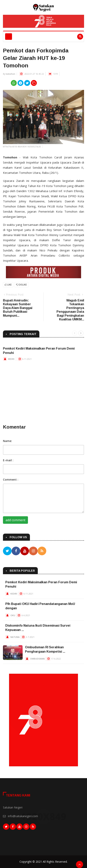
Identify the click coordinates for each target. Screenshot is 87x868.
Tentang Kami (18, 795)
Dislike (21, 285)
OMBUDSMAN (37, 659)
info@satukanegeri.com (23, 816)
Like (8, 285)
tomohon (10, 74)
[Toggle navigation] (9, 37)
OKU (13, 615)
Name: (7, 441)
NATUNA (15, 637)
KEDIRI (11, 359)
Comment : (11, 480)
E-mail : (8, 460)
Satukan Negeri (13, 807)
